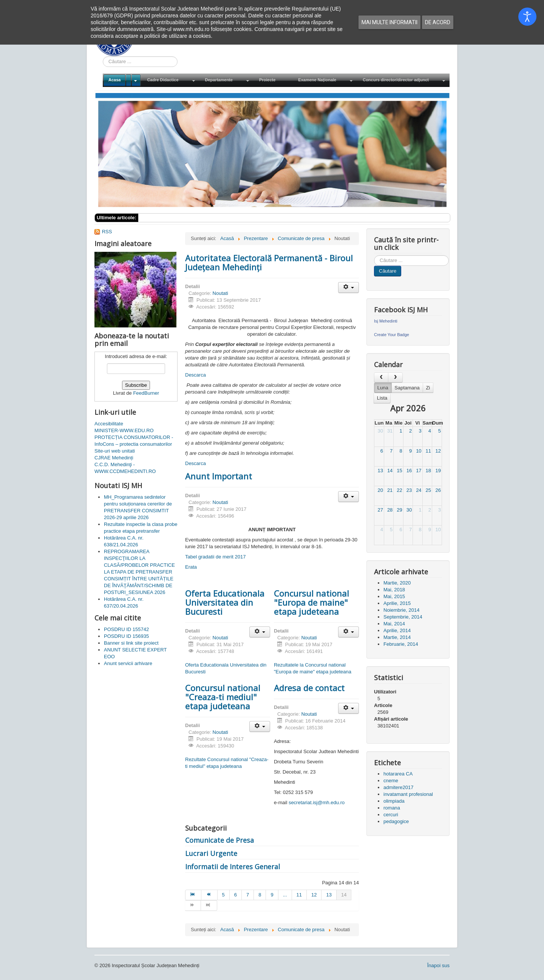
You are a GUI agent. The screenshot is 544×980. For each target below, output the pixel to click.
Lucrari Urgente (211, 853)
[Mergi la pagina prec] (209, 895)
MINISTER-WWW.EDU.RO (124, 430)
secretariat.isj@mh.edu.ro (317, 802)
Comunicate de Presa (219, 840)
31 (390, 431)
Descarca (195, 375)
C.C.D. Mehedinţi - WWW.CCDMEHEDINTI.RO (125, 468)
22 (399, 490)
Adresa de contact (309, 688)
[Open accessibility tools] (527, 17)
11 (428, 451)
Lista (382, 398)
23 (409, 490)
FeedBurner (146, 393)
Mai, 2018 (394, 590)
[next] (395, 378)
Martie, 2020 (397, 583)
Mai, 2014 (394, 624)
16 (409, 471)
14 (390, 471)
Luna (383, 388)
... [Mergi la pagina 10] (285, 895)
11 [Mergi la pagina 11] (299, 895)
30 (380, 431)
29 (399, 510)
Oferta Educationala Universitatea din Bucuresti (225, 602)
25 (428, 490)
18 (428, 471)
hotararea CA (398, 774)
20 (380, 490)
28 (390, 510)
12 (438, 451)
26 (438, 490)
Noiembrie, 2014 (401, 610)
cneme (391, 781)
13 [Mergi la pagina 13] (329, 895)
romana (392, 808)
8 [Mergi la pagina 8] (260, 895)
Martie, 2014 (397, 637)
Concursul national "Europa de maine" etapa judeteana (311, 602)
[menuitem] (122, 80)
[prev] (381, 378)
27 (380, 510)
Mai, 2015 (394, 596)
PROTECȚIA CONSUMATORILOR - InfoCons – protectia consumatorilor (134, 441)
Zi (428, 388)
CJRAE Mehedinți (114, 458)
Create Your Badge (392, 335)
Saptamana (407, 388)
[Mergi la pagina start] (193, 895)
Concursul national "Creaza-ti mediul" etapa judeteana (223, 697)
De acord (438, 22)
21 (390, 490)
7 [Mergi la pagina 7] (248, 895)
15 (399, 471)
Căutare (388, 271)
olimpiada (394, 801)
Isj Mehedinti (386, 321)
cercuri (391, 815)
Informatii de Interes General (233, 867)
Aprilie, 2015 (397, 603)
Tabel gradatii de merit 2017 (215, 557)
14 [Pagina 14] (344, 895)
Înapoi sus (438, 965)
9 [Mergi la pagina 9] (272, 895)
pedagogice (396, 821)
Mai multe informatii (389, 22)
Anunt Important (219, 476)
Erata (191, 567)
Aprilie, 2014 (397, 630)
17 (419, 471)
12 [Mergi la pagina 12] (314, 895)
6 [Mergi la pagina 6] (236, 895)
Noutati (220, 293)
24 (419, 490)
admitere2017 (399, 787)
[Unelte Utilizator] (348, 288)
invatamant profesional (408, 794)
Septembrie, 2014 (403, 617)
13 (380, 471)
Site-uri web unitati (115, 451)
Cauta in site (103, 57)
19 (438, 471)
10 (419, 451)
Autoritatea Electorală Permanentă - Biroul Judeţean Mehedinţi (269, 262)
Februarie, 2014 (401, 644)
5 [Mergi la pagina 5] (223, 895)
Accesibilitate (109, 424)
